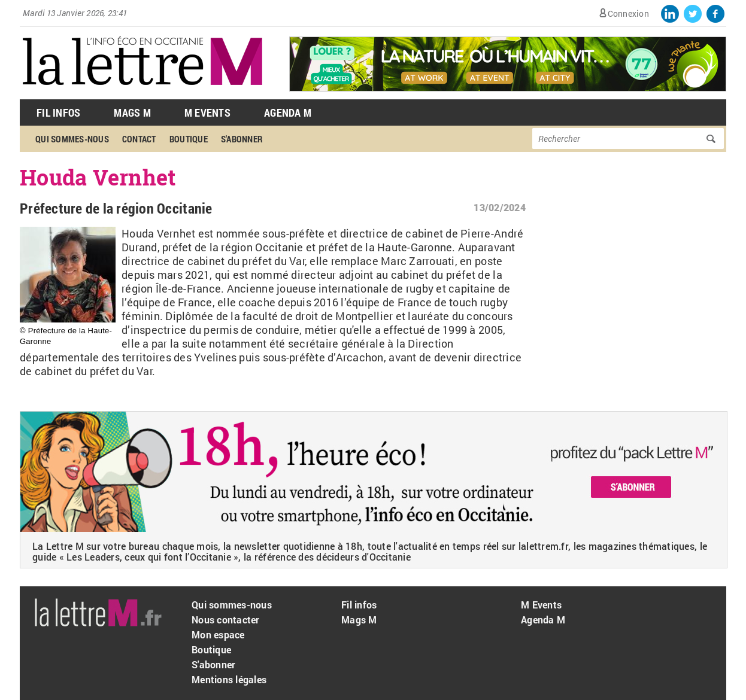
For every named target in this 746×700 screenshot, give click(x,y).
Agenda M (288, 112)
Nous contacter (226, 620)
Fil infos (359, 605)
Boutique (189, 139)
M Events (207, 112)
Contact (139, 139)
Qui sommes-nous (72, 139)
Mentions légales (229, 679)
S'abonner (242, 139)
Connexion (628, 13)
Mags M (132, 112)
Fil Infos (58, 112)
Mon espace (218, 634)
